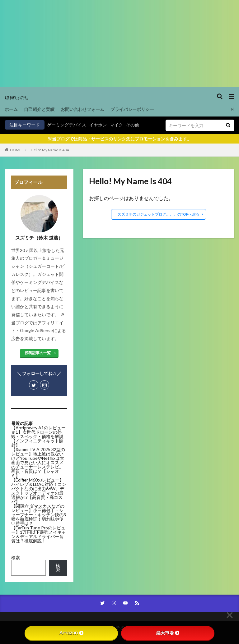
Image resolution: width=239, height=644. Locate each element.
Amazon (71, 633)
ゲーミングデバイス (67, 125)
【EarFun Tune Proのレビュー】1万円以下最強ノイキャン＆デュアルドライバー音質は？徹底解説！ (39, 534)
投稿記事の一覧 (38, 353)
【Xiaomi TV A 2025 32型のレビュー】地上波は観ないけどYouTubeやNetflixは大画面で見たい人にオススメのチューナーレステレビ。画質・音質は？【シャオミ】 (38, 462)
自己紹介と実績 (39, 109)
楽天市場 (168, 633)
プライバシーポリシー (132, 109)
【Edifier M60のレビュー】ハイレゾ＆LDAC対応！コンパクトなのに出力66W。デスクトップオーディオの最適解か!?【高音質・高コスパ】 (39, 491)
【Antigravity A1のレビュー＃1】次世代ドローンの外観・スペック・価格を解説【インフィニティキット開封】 (38, 436)
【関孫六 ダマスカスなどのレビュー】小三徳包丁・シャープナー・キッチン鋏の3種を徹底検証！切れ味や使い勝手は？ (39, 515)
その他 (133, 125)
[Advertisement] (119, 43)
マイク (116, 125)
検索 (16, 557)
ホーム (11, 109)
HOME (16, 150)
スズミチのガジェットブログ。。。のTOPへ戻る (159, 214)
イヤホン (98, 125)
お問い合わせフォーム (82, 109)
